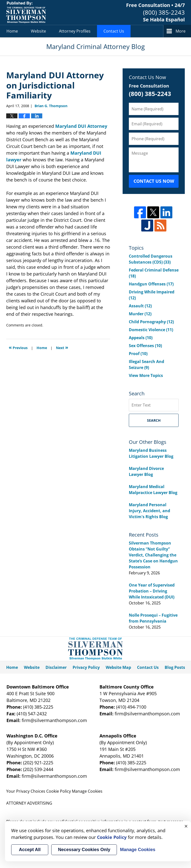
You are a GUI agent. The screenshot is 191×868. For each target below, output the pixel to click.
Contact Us (114, 31)
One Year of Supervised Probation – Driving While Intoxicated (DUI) (152, 591)
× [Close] (186, 826)
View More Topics (146, 375)
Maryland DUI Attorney (81, 126)
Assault (140, 306)
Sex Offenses (145, 346)
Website (38, 31)
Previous (18, 347)
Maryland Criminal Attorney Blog (26, 12)
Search (154, 420)
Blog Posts (175, 667)
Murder (140, 314)
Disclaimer (56, 667)
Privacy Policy (86, 667)
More (181, 31)
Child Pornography (151, 322)
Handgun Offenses (151, 284)
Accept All (30, 850)
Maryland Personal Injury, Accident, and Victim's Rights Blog (149, 511)
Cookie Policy (59, 791)
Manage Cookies (87, 791)
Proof (138, 354)
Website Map (118, 667)
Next (62, 347)
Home (12, 31)
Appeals (141, 338)
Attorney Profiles (75, 31)
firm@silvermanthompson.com (54, 720)
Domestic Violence (151, 330)
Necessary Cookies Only (84, 850)
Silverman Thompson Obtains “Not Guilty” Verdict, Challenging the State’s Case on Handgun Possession (153, 555)
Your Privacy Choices (26, 791)
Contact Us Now (154, 181)
